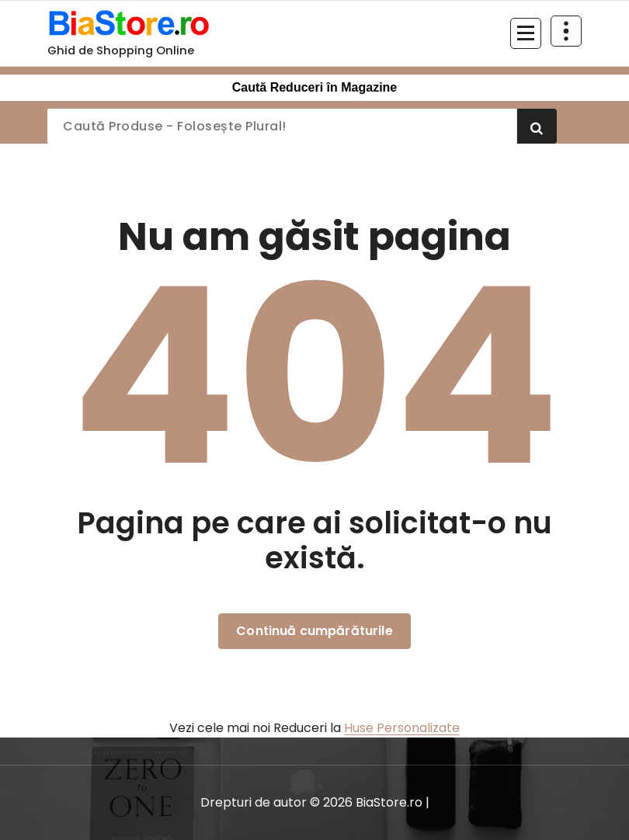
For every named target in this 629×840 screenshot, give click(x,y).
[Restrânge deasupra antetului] (566, 31)
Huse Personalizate (402, 728)
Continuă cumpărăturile (314, 631)
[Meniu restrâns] (526, 33)
